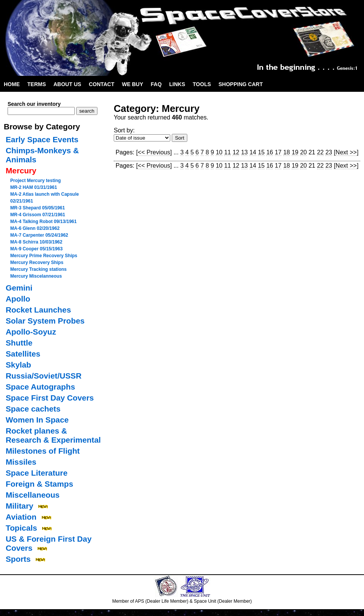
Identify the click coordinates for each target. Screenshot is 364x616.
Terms (37, 84)
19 (295, 152)
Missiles (21, 462)
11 (227, 152)
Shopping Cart (241, 84)
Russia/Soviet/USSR (44, 376)
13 (245, 152)
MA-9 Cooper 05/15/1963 (36, 249)
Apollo (18, 299)
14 (253, 152)
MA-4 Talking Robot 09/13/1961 (43, 222)
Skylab (18, 365)
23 (329, 152)
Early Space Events (42, 139)
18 (287, 152)
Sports (18, 559)
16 (270, 152)
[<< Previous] (154, 152)
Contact (101, 84)
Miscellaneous (33, 495)
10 (219, 152)
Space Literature (37, 473)
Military (20, 506)
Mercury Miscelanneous (36, 276)
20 (303, 152)
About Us (67, 84)
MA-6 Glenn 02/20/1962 (35, 228)
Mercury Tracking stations (38, 269)
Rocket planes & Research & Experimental (53, 435)
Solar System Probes (45, 321)
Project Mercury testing (35, 181)
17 (278, 152)
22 (320, 152)
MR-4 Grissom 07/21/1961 (38, 215)
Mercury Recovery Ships (37, 262)
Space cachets (33, 409)
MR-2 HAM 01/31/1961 (34, 187)
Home (12, 84)
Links (177, 84)
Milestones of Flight (43, 451)
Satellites (23, 354)
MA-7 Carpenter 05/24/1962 (39, 235)
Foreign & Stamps (39, 484)
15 (261, 152)
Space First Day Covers (50, 398)
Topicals (21, 528)
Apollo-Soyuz (31, 332)
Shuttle (19, 343)
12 (236, 152)
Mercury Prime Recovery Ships (44, 256)
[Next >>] (346, 152)
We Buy (133, 84)
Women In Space (37, 420)
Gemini (19, 288)
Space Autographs (40, 387)
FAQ (156, 84)
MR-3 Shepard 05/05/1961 (38, 208)
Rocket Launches (38, 310)
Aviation (21, 517)
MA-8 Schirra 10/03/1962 (36, 242)
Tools (202, 84)
